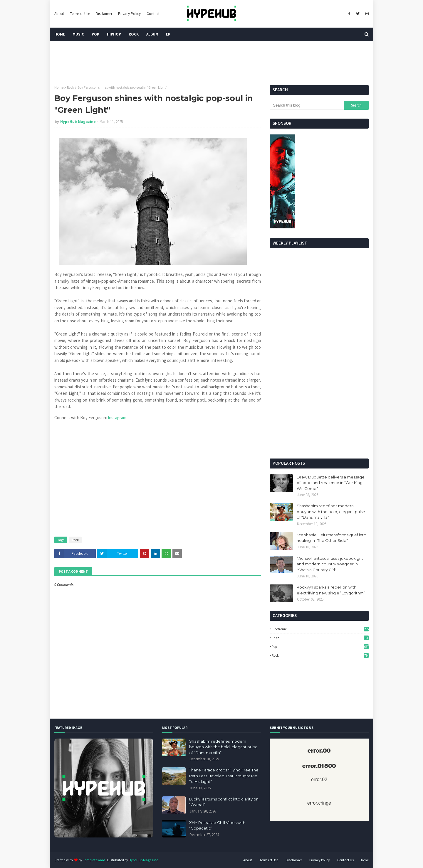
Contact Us (345, 860)
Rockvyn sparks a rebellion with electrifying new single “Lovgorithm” (331, 590)
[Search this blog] (307, 105)
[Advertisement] (319, 409)
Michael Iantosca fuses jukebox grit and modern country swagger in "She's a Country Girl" (330, 564)
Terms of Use (80, 14)
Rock (70, 87)
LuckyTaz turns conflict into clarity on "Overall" (224, 802)
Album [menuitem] (152, 34)
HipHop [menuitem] (114, 34)
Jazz (320, 638)
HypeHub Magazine (78, 122)
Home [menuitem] (60, 34)
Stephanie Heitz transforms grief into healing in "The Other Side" (331, 538)
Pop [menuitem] (95, 34)
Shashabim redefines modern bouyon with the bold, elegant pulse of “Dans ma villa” (331, 511)
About (59, 14)
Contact (153, 14)
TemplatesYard (94, 860)
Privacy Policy (129, 14)
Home (59, 87)
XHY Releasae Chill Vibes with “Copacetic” (217, 825)
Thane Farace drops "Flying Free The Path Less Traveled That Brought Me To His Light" (224, 776)
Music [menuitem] (78, 34)
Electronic (320, 629)
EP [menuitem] (168, 34)
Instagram (117, 418)
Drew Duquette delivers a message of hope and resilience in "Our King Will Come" (331, 483)
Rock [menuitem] (134, 34)
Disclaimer (104, 14)
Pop (320, 647)
